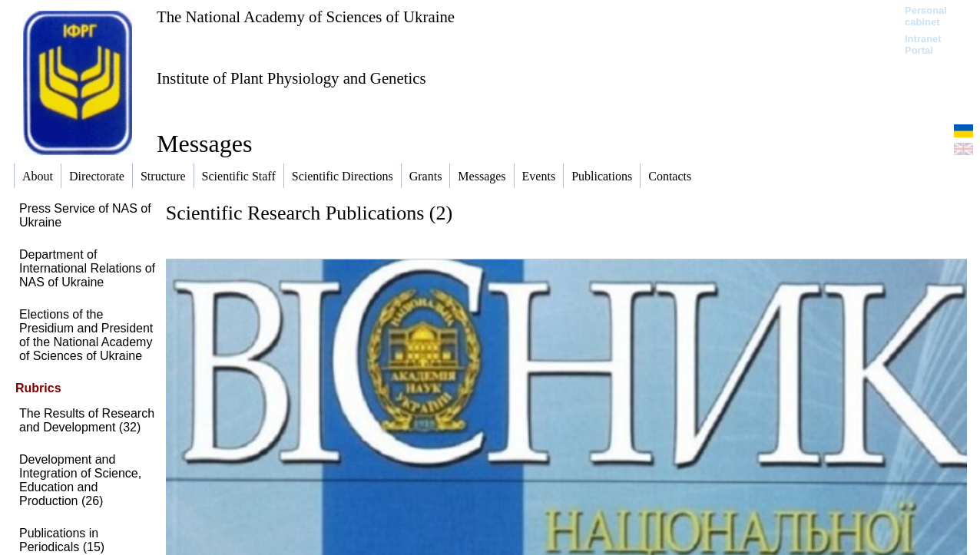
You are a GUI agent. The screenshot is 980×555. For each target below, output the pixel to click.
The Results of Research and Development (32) (87, 420)
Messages (204, 144)
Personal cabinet (926, 16)
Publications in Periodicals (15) (62, 540)
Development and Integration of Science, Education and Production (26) (80, 480)
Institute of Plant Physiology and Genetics (291, 78)
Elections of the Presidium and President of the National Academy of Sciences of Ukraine (86, 335)
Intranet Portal (923, 45)
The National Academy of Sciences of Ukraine (306, 17)
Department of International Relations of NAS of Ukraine (87, 268)
